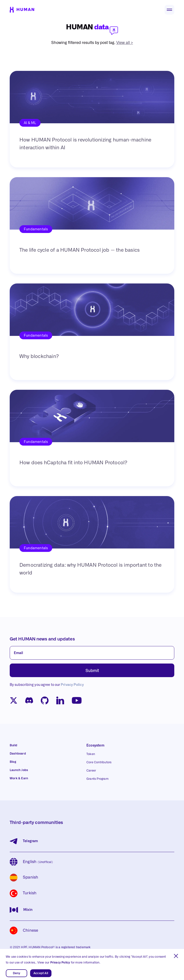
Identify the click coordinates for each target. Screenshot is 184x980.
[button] (176, 956)
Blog (13, 762)
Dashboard (18, 754)
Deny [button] (17, 973)
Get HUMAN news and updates (42, 639)
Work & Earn (19, 778)
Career (91, 771)
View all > (125, 43)
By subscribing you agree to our (47, 685)
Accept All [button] (41, 973)
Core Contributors (99, 762)
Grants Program (97, 779)
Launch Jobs (19, 770)
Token (91, 754)
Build (13, 745)
